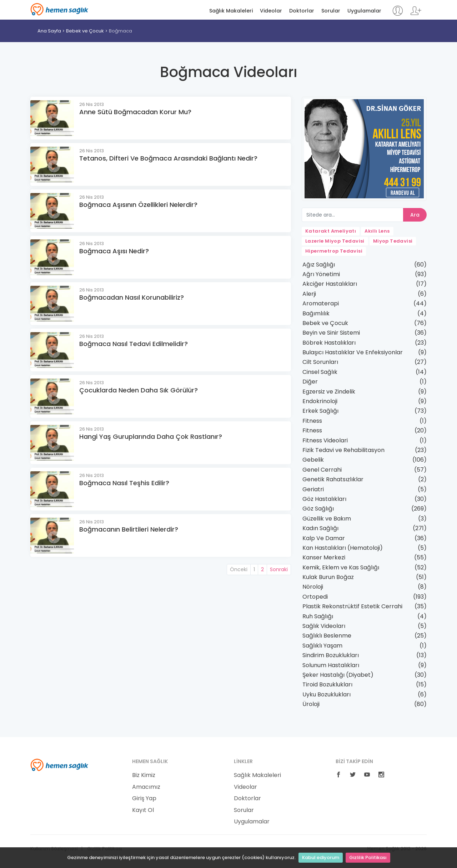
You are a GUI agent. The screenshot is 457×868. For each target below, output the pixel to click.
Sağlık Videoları (324, 626)
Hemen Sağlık (59, 9)
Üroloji (311, 704)
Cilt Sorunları (320, 362)
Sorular (331, 11)
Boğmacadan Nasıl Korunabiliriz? (132, 297)
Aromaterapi (321, 303)
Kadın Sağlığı (320, 528)
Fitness (312, 421)
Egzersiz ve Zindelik (329, 392)
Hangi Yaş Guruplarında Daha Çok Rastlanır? (151, 436)
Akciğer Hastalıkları (330, 284)
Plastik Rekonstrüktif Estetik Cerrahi (352, 606)
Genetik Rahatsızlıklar (333, 479)
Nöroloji (313, 587)
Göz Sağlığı (318, 509)
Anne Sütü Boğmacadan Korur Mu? (135, 112)
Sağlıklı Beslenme (327, 636)
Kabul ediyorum (321, 857)
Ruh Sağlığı (318, 616)
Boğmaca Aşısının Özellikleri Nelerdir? (138, 205)
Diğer (310, 382)
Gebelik (313, 460)
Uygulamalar (364, 11)
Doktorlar (302, 11)
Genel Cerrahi (322, 470)
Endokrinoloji (320, 401)
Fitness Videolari (325, 440)
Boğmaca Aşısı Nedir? (114, 251)
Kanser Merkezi (324, 557)
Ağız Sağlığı (319, 265)
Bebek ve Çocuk (85, 31)
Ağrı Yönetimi (321, 274)
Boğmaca (120, 31)
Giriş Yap (144, 798)
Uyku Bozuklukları (327, 694)
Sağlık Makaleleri (231, 11)
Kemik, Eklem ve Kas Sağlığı (341, 567)
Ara (415, 215)
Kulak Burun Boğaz (328, 577)
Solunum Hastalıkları (331, 665)
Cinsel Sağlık (320, 372)
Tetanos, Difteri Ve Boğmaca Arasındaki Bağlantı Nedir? (168, 158)
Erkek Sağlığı (320, 411)
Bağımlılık (316, 313)
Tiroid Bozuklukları (327, 684)
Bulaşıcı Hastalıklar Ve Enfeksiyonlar (353, 352)
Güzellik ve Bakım (327, 519)
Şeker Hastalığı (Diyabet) (338, 675)
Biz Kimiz (144, 775)
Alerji (309, 294)
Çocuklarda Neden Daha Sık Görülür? (139, 390)
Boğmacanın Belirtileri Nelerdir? (129, 529)
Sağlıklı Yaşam (322, 646)
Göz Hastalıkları (324, 499)
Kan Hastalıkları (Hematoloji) (343, 548)
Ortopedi (315, 597)
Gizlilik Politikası (368, 857)
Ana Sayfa (49, 31)
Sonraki (279, 569)
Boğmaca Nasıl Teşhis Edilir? (124, 483)
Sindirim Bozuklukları (331, 655)
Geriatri (313, 489)
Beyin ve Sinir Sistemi (331, 333)
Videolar (271, 11)
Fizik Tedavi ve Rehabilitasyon (343, 450)
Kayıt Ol (143, 810)
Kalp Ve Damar (324, 538)
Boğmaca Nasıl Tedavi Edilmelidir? (134, 344)
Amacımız (146, 787)
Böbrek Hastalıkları (329, 343)
